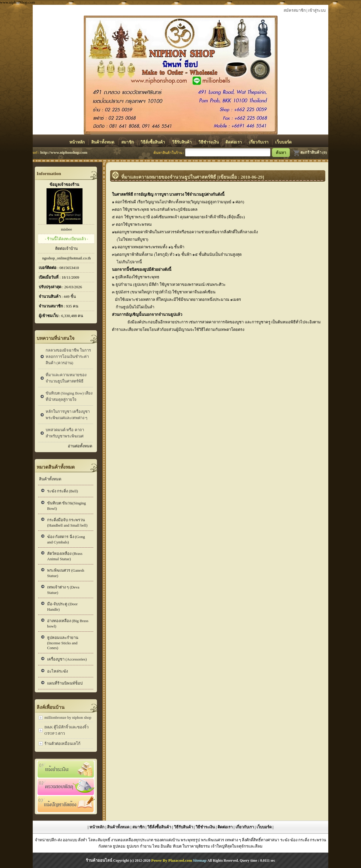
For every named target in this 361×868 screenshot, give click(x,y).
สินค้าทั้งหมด (103, 142)
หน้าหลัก (77, 142)
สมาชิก (128, 142)
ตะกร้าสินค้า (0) (310, 152)
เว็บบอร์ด (283, 142)
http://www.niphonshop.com (64, 152)
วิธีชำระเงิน (209, 142)
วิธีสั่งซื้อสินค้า (153, 142)
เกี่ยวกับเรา (259, 142)
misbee (66, 229)
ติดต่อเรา (234, 142)
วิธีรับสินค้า (182, 142)
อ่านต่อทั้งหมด (80, 446)
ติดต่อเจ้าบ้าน (66, 248)
